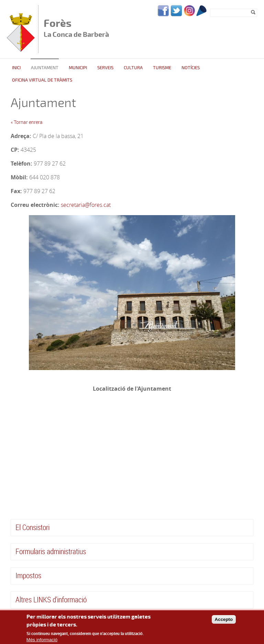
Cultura (133, 68)
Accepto (224, 619)
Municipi (78, 68)
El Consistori (32, 527)
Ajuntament (45, 68)
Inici (16, 68)
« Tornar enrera (27, 122)
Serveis (105, 68)
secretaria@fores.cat (86, 205)
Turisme (162, 68)
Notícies (191, 68)
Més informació (42, 640)
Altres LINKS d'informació (51, 599)
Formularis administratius (51, 551)
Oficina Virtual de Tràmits (42, 80)
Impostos (28, 575)
